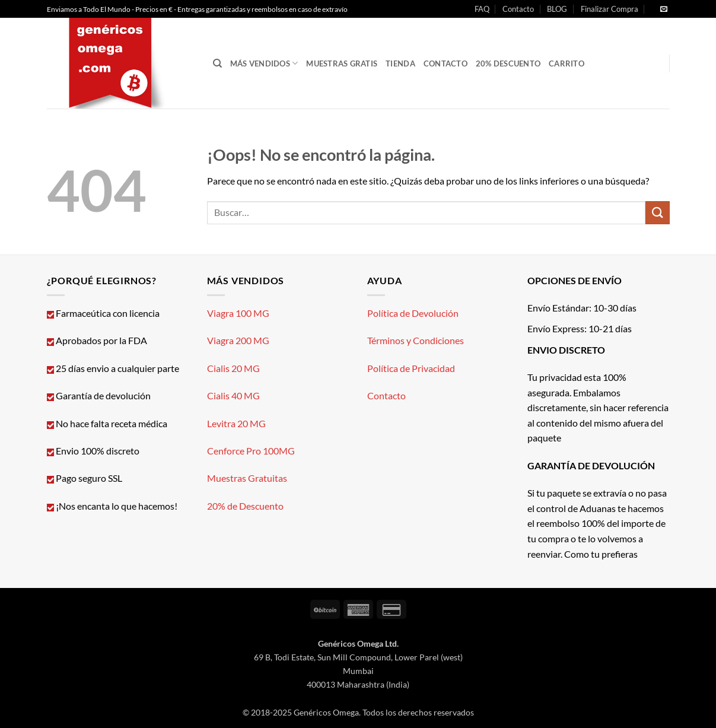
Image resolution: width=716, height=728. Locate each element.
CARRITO (567, 63)
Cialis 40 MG (233, 395)
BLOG (557, 9)
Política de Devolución (413, 313)
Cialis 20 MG (233, 368)
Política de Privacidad (411, 368)
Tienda (400, 63)
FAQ (482, 9)
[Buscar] (217, 63)
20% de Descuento (245, 506)
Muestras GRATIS (342, 63)
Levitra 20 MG (236, 423)
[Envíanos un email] (664, 9)
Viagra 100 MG (238, 313)
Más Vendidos (264, 63)
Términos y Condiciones (416, 340)
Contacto (518, 9)
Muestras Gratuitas (247, 478)
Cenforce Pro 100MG (251, 451)
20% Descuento (508, 63)
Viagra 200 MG (238, 340)
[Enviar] (657, 213)
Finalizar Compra (610, 9)
